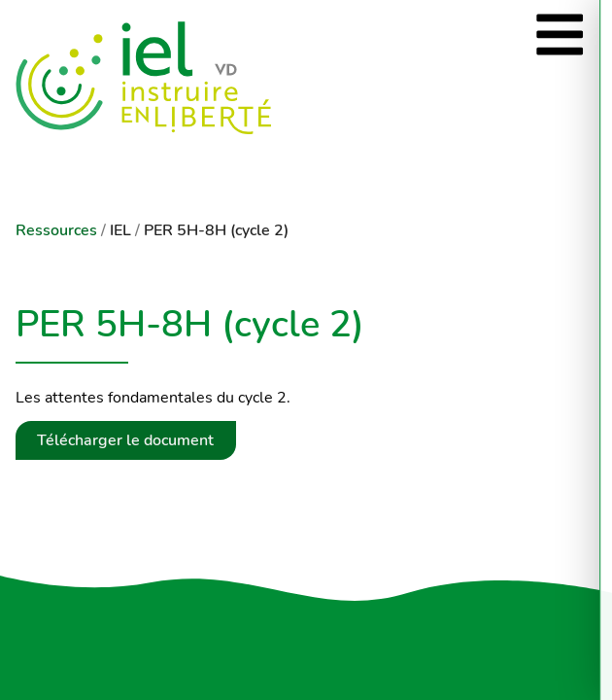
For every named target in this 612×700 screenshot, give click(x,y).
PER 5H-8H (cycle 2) (216, 230)
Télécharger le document (125, 440)
